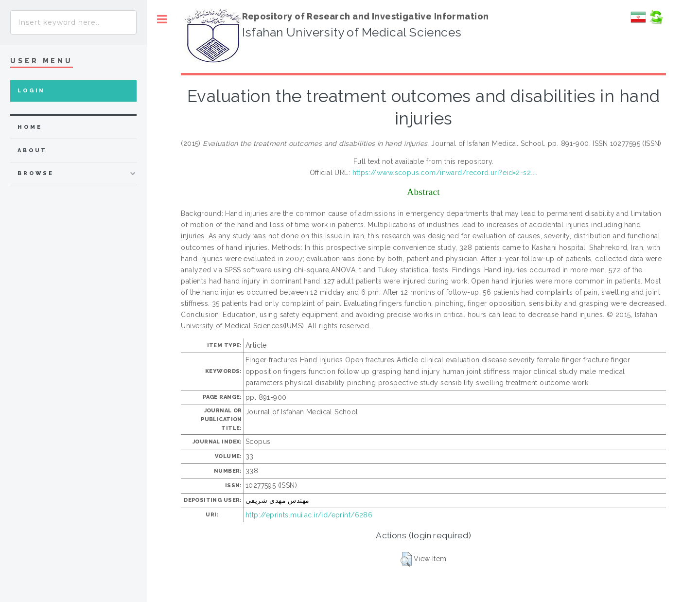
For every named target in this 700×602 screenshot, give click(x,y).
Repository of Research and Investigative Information (366, 16)
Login (31, 91)
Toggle (162, 19)
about (32, 150)
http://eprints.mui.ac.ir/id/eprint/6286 (309, 515)
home (30, 127)
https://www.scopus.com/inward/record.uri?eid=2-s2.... (445, 173)
